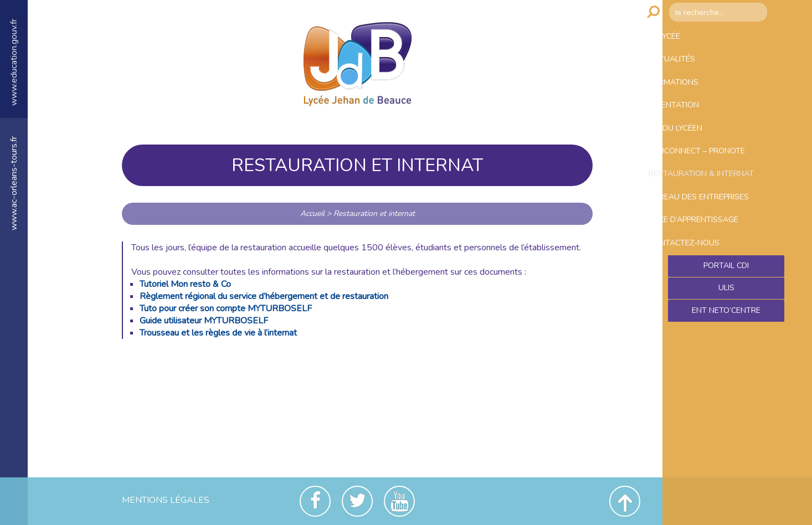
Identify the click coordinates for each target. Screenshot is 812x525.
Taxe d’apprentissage (721, 299)
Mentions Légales (166, 500)
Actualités (695, 69)
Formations (697, 98)
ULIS (726, 381)
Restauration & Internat (706, 221)
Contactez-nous (708, 328)
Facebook (315, 501)
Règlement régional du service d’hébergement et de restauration (264, 296)
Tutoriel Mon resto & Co (185, 284)
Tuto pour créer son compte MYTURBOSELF (226, 308)
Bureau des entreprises (698, 263)
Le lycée (687, 39)
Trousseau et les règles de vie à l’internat (218, 333)
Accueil (312, 213)
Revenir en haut (625, 501)
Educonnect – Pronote (724, 186)
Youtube (399, 501)
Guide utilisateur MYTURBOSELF (204, 321)
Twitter (357, 501)
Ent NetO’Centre (726, 405)
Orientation (697, 127)
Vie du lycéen (700, 157)
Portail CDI (726, 357)
